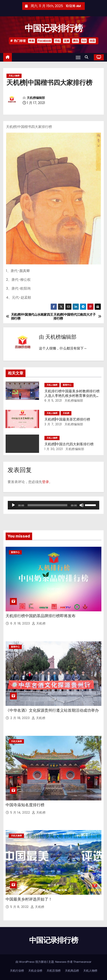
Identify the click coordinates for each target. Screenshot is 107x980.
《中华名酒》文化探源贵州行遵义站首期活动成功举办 (52, 710)
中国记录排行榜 (53, 28)
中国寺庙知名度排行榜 (25, 805)
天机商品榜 (72, 971)
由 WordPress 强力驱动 (31, 962)
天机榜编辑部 (36, 98)
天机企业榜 (35, 971)
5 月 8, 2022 (20, 907)
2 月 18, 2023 (20, 718)
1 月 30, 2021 (54, 449)
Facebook (44, 41)
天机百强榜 (54, 971)
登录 (46, 482)
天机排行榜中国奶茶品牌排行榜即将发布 (41, 616)
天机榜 (66, 413)
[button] (88, 57)
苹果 (31, 41)
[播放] (13, 505)
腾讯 (76, 41)
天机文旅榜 (16, 741)
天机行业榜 (17, 971)
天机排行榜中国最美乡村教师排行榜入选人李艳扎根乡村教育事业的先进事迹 (72, 396)
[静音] (82, 505)
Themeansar (82, 962)
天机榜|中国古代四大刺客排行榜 (69, 444)
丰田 (92, 41)
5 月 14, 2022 (21, 812)
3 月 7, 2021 (53, 424)
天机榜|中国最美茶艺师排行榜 (67, 419)
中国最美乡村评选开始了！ (29, 899)
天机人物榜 (14, 76)
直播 (66, 41)
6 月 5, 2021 (53, 401)
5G (84, 41)
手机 (57, 41)
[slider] (48, 505)
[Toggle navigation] (78, 57)
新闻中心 (67, 385)
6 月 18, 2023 (21, 623)
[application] (53, 505)
